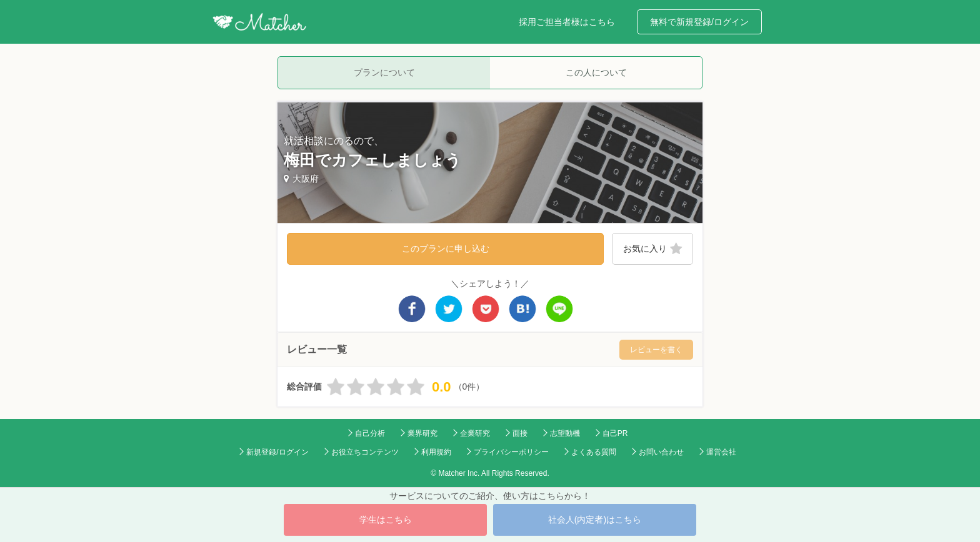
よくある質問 (594, 452)
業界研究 (422, 433)
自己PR (615, 433)
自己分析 (370, 433)
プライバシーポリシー (511, 452)
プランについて (384, 72)
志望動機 (565, 433)
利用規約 (436, 452)
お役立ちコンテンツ (365, 452)
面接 (520, 433)
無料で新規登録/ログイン (699, 22)
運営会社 (721, 452)
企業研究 (475, 433)
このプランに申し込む (446, 249)
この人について (596, 72)
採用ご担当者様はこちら (567, 22)
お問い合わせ (661, 452)
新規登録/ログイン (277, 452)
